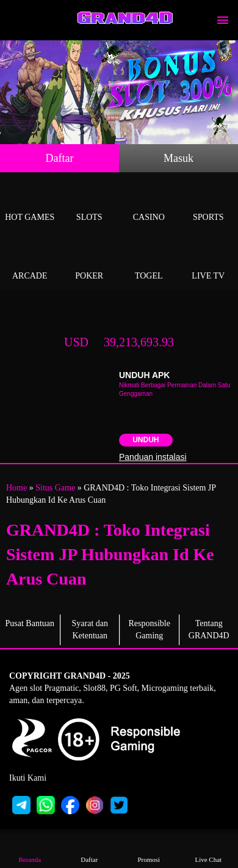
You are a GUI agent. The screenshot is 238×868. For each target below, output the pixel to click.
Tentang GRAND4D (209, 629)
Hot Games (30, 203)
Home (16, 488)
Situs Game (55, 488)
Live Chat (208, 851)
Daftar (60, 158)
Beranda (30, 851)
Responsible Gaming (150, 629)
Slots (90, 203)
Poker (90, 262)
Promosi (149, 851)
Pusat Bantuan (30, 623)
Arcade (30, 262)
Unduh (146, 440)
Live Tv (209, 262)
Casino (149, 203)
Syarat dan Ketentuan (90, 629)
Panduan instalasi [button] (153, 457)
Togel (149, 262)
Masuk (179, 158)
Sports (209, 203)
